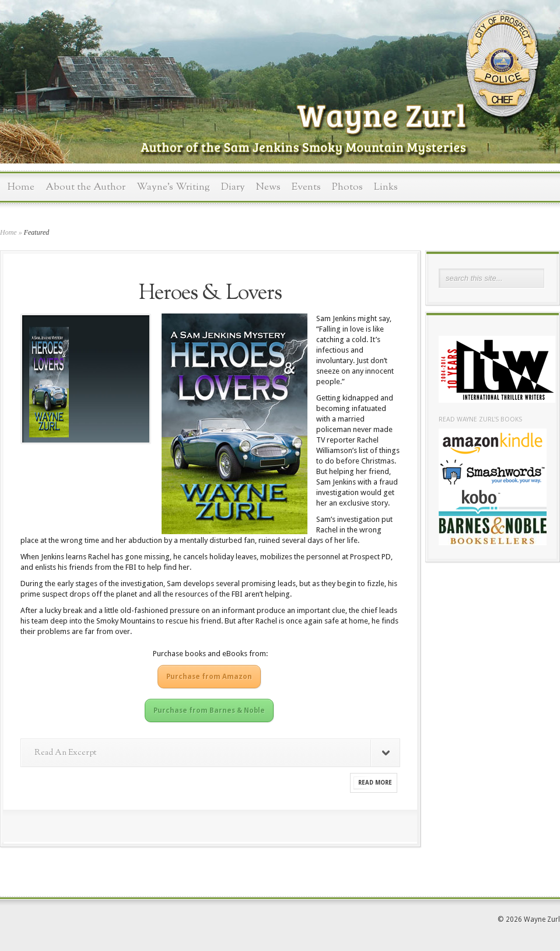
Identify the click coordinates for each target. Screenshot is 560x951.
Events (306, 187)
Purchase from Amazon (209, 677)
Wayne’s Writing (173, 187)
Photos (347, 187)
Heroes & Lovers (210, 293)
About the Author (85, 187)
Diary (233, 187)
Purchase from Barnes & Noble (209, 710)
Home (21, 187)
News (268, 187)
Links (386, 187)
